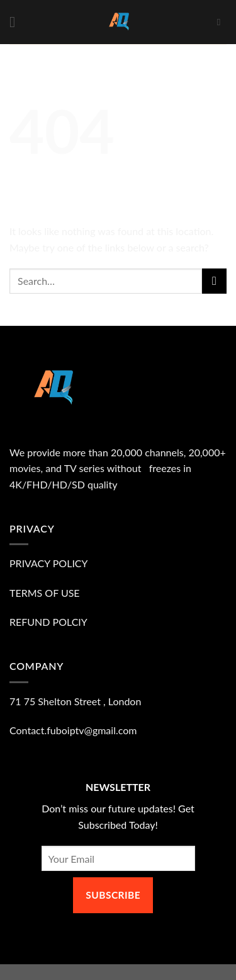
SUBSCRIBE (113, 895)
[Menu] (17, 22)
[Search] (222, 22)
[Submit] (214, 281)
